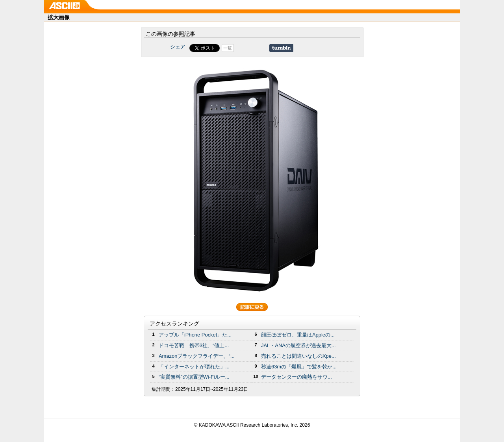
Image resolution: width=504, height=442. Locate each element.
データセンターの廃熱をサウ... (296, 377)
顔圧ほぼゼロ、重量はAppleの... (298, 335)
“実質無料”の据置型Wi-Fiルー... (194, 377)
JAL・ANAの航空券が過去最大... (298, 345)
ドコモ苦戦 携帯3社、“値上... (194, 345)
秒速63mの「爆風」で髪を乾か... (299, 367)
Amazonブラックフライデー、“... (196, 356)
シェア (178, 47)
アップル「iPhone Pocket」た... (195, 335)
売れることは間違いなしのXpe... (298, 356)
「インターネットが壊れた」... (194, 367)
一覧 (228, 48)
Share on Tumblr (281, 48)
